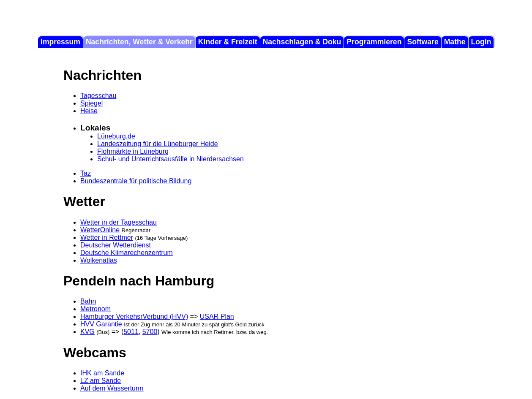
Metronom (95, 309)
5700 (150, 332)
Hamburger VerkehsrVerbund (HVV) (134, 316)
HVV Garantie (101, 324)
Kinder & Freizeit (228, 42)
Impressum (60, 42)
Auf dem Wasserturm (112, 388)
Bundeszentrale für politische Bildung (136, 181)
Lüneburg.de (116, 136)
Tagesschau (98, 96)
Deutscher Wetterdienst (116, 245)
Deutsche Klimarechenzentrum (127, 253)
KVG (87, 332)
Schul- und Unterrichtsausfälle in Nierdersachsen (171, 159)
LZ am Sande (101, 381)
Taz (86, 173)
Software (423, 42)
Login (481, 42)
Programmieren (374, 42)
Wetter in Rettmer (107, 237)
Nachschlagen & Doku (302, 42)
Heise (89, 111)
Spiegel (91, 103)
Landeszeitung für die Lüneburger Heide (158, 144)
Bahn (88, 301)
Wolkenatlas (99, 260)
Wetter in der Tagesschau (119, 222)
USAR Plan (217, 316)
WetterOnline (100, 230)
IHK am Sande (102, 373)
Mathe (455, 42)
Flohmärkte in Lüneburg (133, 151)
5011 (131, 332)
